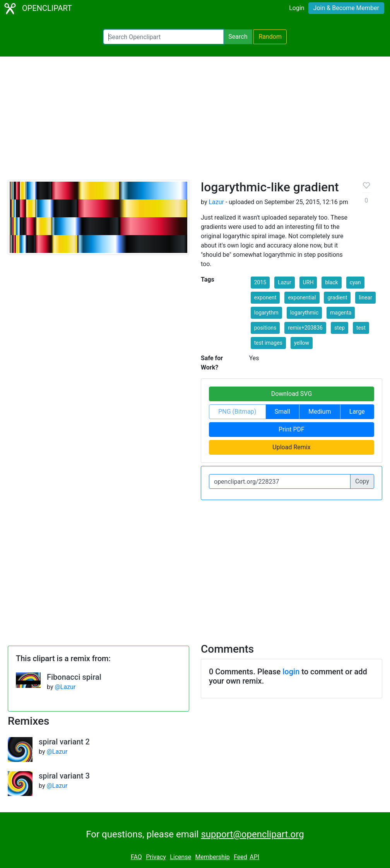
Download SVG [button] (292, 394)
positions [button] (265, 328)
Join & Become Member (346, 8)
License (180, 857)
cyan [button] (355, 282)
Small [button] (282, 412)
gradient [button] (337, 297)
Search (238, 37)
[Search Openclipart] (163, 37)
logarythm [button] (266, 313)
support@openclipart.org (252, 834)
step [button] (340, 328)
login (291, 672)
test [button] (361, 328)
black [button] (331, 282)
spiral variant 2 (64, 742)
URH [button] (308, 282)
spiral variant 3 (64, 776)
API (254, 857)
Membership (212, 857)
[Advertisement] (195, 122)
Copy (362, 481)
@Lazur (65, 687)
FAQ (136, 857)
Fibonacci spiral (74, 677)
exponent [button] (265, 297)
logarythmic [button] (304, 313)
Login (297, 8)
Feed (240, 857)
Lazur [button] (285, 282)
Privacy (156, 857)
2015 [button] (260, 282)
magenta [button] (341, 313)
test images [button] (268, 343)
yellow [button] (302, 343)
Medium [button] (320, 412)
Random (270, 37)
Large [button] (357, 412)
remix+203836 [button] (305, 328)
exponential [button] (302, 297)
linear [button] (365, 297)
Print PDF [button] (292, 429)
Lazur (216, 202)
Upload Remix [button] (291, 447)
